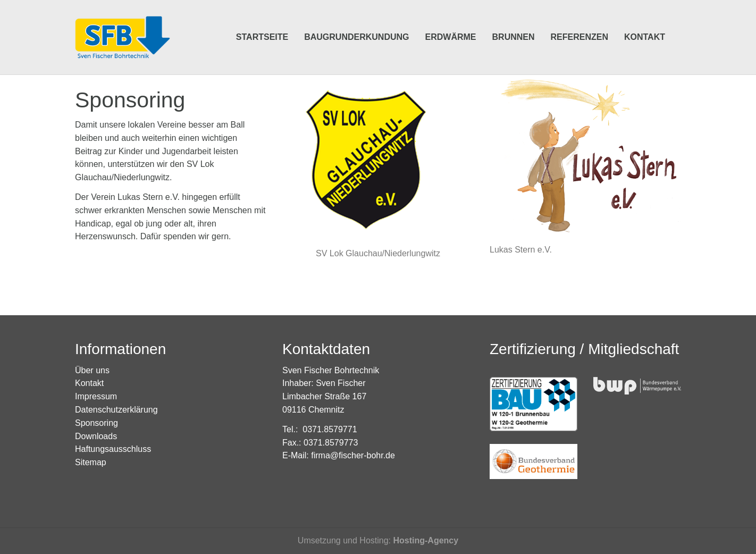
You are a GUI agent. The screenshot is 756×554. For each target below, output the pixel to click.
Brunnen (514, 21)
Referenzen (579, 21)
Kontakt (645, 21)
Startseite (262, 21)
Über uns (92, 370)
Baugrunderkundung (356, 21)
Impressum (96, 396)
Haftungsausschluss (113, 449)
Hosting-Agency (426, 540)
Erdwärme (451, 21)
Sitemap (91, 462)
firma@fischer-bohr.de (353, 455)
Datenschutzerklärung (116, 410)
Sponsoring (96, 423)
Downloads (96, 436)
